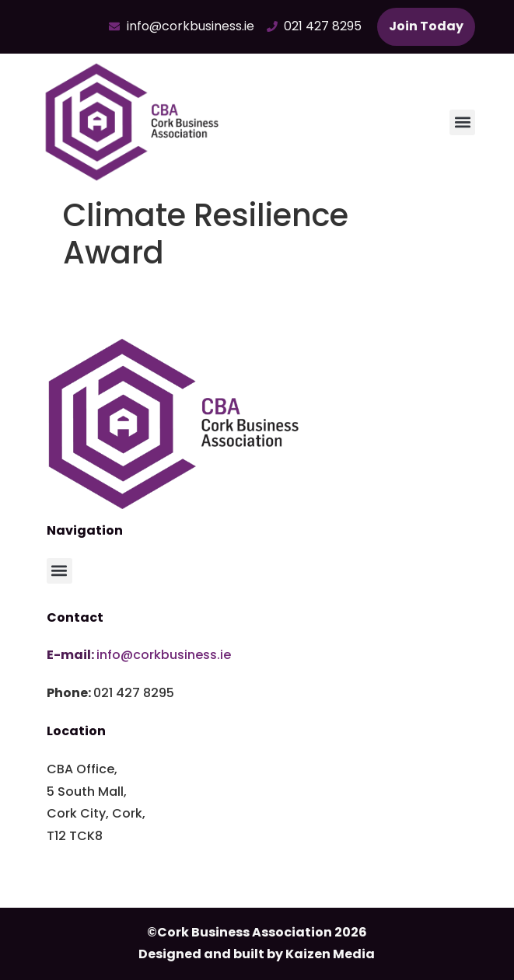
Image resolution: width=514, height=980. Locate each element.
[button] (462, 122)
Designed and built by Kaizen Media (257, 954)
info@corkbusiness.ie (164, 655)
